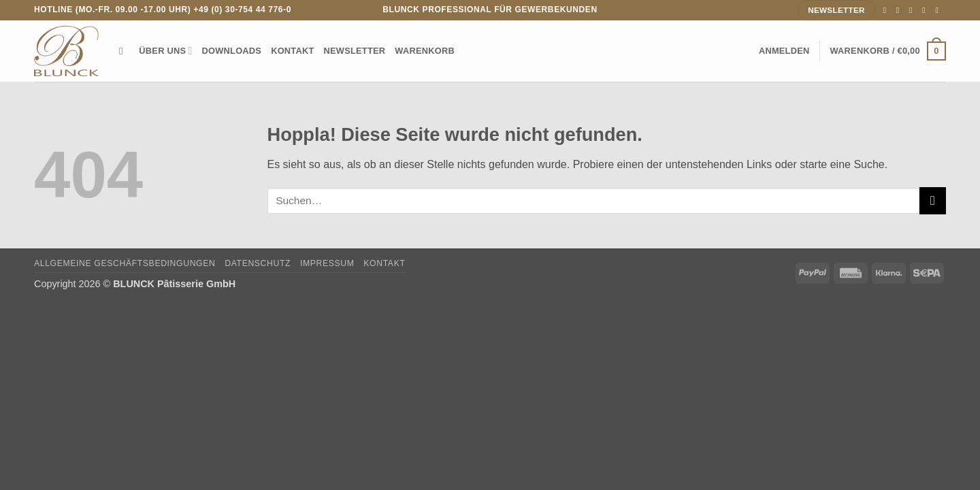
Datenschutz (258, 263)
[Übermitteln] (933, 200)
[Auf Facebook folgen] (887, 10)
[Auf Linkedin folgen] (939, 10)
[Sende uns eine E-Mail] (913, 10)
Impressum (327, 263)
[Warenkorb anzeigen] (888, 51)
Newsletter (355, 51)
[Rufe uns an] (926, 10)
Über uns (165, 51)
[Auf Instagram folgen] (900, 10)
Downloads (232, 51)
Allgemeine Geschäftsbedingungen (125, 263)
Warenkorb (425, 51)
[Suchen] (124, 51)
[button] (784, 51)
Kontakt (292, 51)
